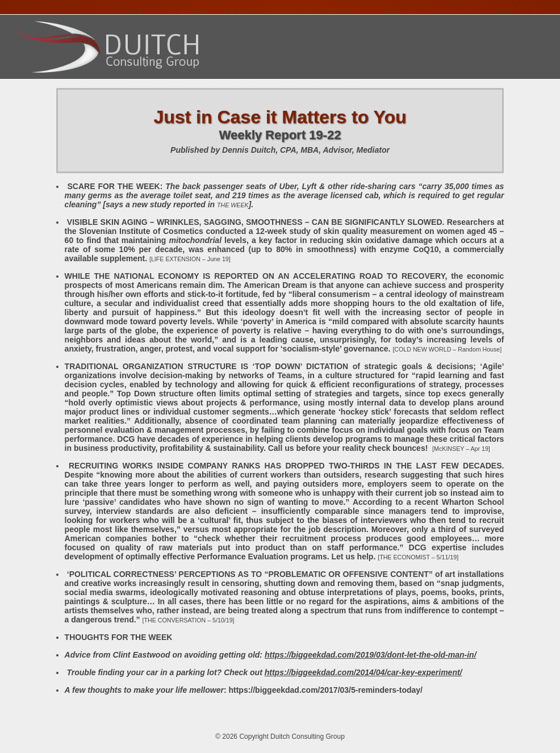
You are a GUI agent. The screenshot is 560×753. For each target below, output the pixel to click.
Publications (294, 85)
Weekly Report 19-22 (280, 135)
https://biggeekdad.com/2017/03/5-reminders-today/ (325, 690)
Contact (348, 85)
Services (131, 85)
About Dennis (76, 85)
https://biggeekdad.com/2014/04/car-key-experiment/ (363, 672)
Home (27, 85)
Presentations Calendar (209, 85)
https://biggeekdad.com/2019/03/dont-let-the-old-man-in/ (371, 655)
